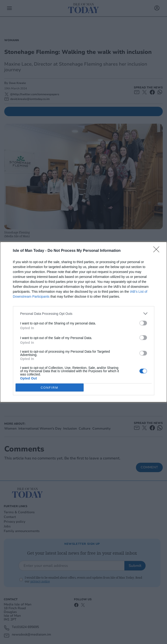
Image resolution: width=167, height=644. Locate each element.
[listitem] (84, 314)
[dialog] (83, 322)
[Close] (158, 251)
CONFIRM (50, 388)
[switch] (143, 323)
